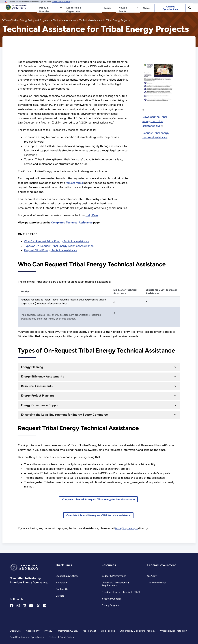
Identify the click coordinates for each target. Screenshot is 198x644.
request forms (74, 183)
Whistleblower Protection (173, 631)
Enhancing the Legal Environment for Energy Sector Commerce (64, 415)
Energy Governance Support (40, 405)
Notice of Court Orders (61, 637)
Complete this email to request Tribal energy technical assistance (98, 499)
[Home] (16, 9)
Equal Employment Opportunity (27, 637)
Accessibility (33, 631)
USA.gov (152, 576)
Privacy (48, 631)
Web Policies (108, 631)
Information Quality (67, 631)
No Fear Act (89, 631)
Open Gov (15, 631)
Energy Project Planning (37, 396)
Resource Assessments (37, 386)
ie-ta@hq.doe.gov (126, 528)
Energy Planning (32, 367)
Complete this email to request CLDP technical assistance (98, 515)
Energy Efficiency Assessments (42, 376)
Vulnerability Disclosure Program (137, 631)
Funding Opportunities (170, 8)
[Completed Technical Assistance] (72, 223)
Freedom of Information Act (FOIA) (121, 592)
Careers (60, 596)
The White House (157, 583)
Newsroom (62, 583)
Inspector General (111, 599)
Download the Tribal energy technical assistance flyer (155, 121)
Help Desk (92, 215)
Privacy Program (110, 605)
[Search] (190, 8)
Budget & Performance (114, 576)
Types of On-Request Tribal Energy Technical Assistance (59, 246)
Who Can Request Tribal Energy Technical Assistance (57, 241)
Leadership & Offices (67, 576)
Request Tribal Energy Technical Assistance (51, 250)
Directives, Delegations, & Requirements (115, 584)
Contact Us (62, 589)
